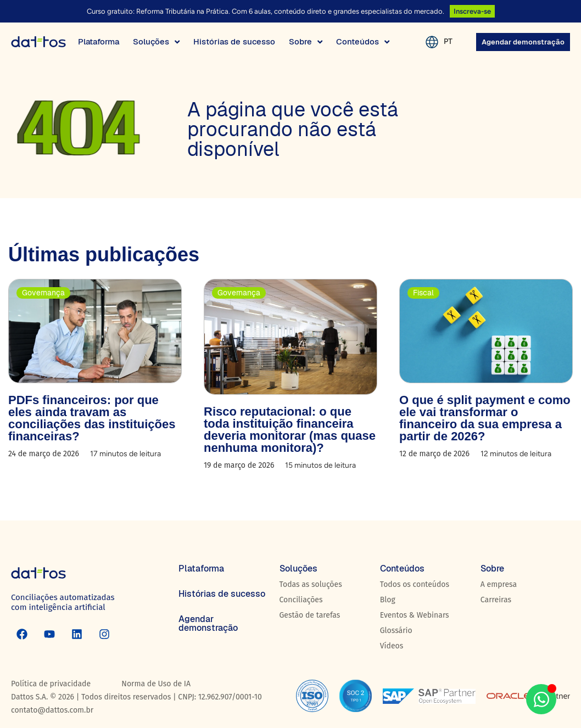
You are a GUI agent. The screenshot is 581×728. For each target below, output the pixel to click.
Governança (43, 293)
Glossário (396, 631)
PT (448, 41)
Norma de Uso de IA (156, 684)
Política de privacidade (51, 684)
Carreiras (496, 600)
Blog (388, 600)
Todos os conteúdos (415, 584)
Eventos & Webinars (415, 615)
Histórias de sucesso (222, 594)
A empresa (499, 584)
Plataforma (201, 569)
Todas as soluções (311, 584)
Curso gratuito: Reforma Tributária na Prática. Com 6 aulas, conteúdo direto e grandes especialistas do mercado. (266, 11)
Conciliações (301, 600)
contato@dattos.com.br (52, 710)
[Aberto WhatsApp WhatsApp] (541, 699)
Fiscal (423, 293)
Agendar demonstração (208, 623)
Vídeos (392, 646)
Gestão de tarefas (310, 615)
